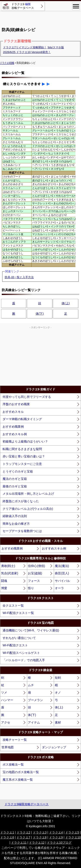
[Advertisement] (41, 17)
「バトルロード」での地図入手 (24, 660)
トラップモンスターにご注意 (22, 464)
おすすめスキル (13, 412)
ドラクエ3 (40, 832)
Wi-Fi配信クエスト (15, 645)
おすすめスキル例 (15, 434)
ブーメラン (35, 700)
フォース (34, 581)
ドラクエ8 (40, 837)
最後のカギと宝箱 (15, 486)
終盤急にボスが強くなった (21, 501)
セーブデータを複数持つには (22, 531)
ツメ (4, 692)
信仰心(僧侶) (36, 566)
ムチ (31, 685)
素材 (58, 722)
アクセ (6, 722)
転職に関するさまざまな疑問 (22, 449)
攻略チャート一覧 (15, 740)
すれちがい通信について (19, 638)
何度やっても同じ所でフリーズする (27, 397)
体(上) (66, 303)
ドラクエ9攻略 (7, 63)
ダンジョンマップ (54, 747)
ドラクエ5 (72, 832)
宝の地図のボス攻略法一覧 (21, 772)
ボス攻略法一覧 (13, 764)
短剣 (58, 678)
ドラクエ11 (19, 843)
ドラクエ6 (7, 837)
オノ (58, 692)
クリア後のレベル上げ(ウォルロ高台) (28, 509)
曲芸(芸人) (62, 573)
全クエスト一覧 (13, 606)
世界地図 (8, 747)
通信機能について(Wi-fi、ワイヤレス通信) (31, 630)
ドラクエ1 (7, 832)
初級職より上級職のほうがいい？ (25, 441)
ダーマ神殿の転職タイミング (22, 419)
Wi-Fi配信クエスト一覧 (18, 613)
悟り (31, 588)
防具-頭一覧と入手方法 (19, 277)
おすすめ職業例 (13, 427)
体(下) (40, 314)
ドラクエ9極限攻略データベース (27, 804)
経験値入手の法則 (15, 516)
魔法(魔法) (62, 566)
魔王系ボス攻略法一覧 (18, 780)
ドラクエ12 (37, 843)
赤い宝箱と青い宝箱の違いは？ (24, 456)
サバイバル (62, 581)
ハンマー (7, 700)
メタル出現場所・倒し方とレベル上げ (28, 494)
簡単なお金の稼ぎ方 (16, 524)
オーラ (59, 588)
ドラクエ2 (24, 832)
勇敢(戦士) (8, 566)
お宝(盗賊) (35, 573)
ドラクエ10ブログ (59, 843)
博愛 (4, 588)
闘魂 (4, 581)
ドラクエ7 (23, 837)
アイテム (34, 722)
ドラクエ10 (73, 837)
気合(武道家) (10, 573)
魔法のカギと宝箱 (15, 479)
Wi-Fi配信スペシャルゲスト (21, 653)
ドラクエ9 (56, 837)
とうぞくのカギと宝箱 (18, 471)
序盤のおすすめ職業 (16, 404)
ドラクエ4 (56, 832)
